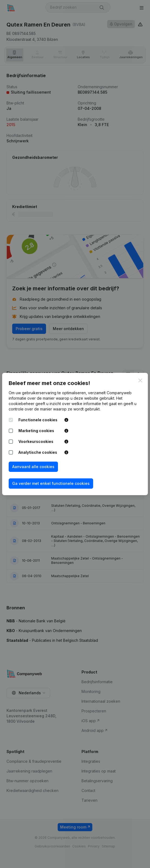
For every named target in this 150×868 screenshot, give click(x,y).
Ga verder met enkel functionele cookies (51, 483)
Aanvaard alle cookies (33, 467)
